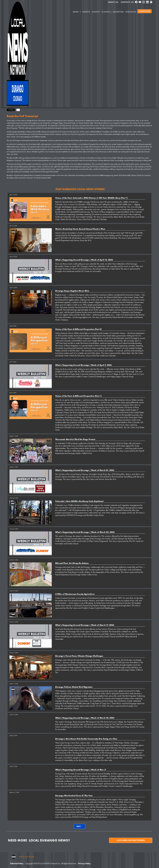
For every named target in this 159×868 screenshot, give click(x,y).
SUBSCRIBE (145, 11)
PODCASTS (131, 12)
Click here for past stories (131, 840)
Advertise (118, 12)
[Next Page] (79, 826)
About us (113, 2)
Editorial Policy (17, 863)
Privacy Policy (84, 863)
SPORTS (86, 12)
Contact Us (127, 2)
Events (96, 12)
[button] (77, 12)
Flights (106, 12)
